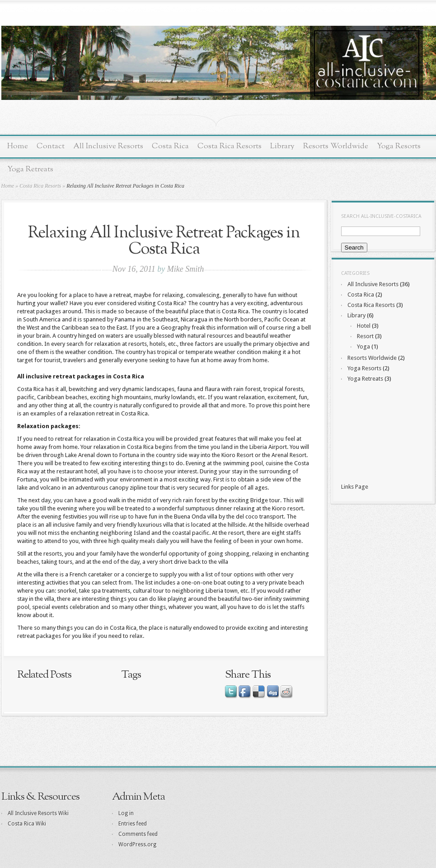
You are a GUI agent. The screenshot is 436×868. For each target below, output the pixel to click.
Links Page (355, 487)
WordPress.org (137, 844)
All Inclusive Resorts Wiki (38, 813)
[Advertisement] (382, 434)
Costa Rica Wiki (27, 824)
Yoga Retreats (30, 169)
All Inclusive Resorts (108, 146)
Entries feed (133, 824)
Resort (365, 336)
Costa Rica (170, 146)
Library (282, 146)
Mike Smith (185, 269)
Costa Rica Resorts (230, 146)
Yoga (363, 347)
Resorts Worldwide (336, 146)
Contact (51, 146)
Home (18, 146)
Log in (126, 813)
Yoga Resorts (399, 146)
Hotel (364, 326)
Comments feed (138, 834)
